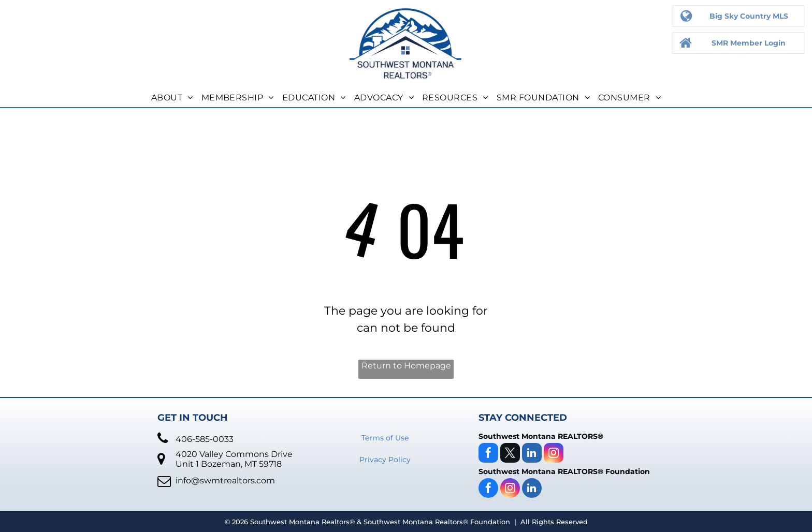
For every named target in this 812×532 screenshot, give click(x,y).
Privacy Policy (385, 460)
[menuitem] (172, 98)
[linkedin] (532, 454)
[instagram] (554, 454)
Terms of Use (385, 438)
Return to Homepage (406, 366)
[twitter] (510, 454)
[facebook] (488, 454)
